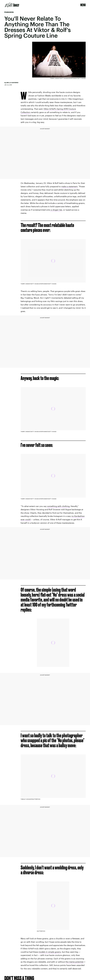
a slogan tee (56, 210)
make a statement (69, 186)
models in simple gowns (50, 952)
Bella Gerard (12, 83)
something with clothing (58, 506)
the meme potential (74, 962)
